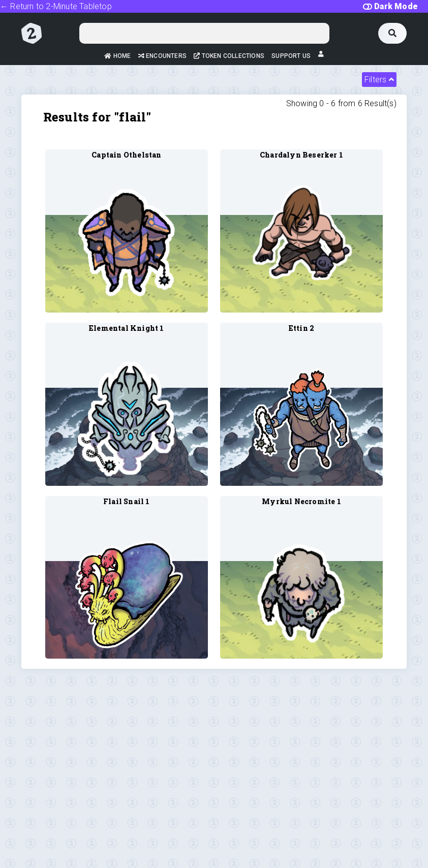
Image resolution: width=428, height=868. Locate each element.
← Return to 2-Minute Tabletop (56, 6)
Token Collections (229, 56)
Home (117, 56)
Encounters (162, 56)
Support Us (291, 56)
